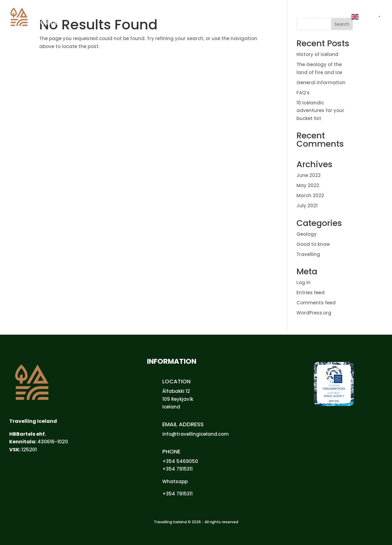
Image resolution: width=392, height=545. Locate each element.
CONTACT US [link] (332, 17)
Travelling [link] (308, 254)
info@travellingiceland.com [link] (196, 434)
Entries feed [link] (311, 293)
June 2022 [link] (309, 175)
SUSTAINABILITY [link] (296, 17)
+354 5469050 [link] (180, 461)
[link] (42, 16)
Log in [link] (303, 282)
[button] (367, 24)
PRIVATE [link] (241, 17)
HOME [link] (221, 17)
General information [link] (321, 83)
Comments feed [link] (316, 303)
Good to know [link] (313, 244)
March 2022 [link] (310, 195)
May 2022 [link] (308, 185)
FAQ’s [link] (303, 93)
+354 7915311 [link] (177, 469)
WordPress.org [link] (314, 313)
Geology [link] (307, 234)
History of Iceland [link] (317, 54)
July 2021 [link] (307, 206)
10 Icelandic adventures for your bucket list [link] (320, 111)
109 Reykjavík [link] (178, 399)
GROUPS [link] (264, 17)
